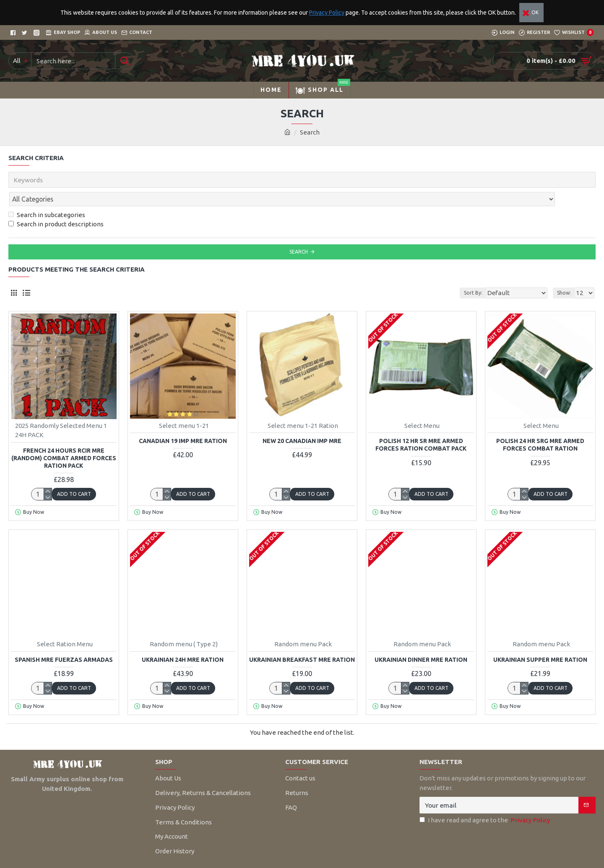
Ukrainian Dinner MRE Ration (421, 641)
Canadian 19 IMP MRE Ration (183, 422)
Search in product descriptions (56, 206)
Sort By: (487, 274)
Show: (566, 274)
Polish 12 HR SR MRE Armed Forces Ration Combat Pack (421, 426)
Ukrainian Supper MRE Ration (540, 641)
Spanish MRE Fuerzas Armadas (64, 641)
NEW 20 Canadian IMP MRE (302, 422)
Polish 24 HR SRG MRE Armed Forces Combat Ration (540, 426)
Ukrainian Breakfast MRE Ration (302, 641)
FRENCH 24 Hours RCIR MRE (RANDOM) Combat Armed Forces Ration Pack (64, 440)
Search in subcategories (47, 196)
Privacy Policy (327, 13)
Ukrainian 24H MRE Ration (183, 641)
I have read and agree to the (485, 802)
